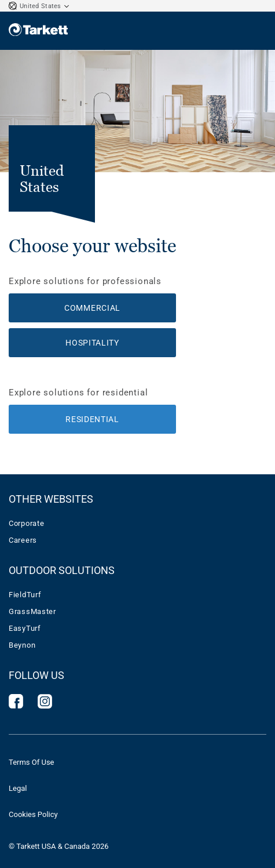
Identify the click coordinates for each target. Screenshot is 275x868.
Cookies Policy (33, 814)
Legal (18, 788)
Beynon (22, 645)
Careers (23, 540)
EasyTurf (25, 628)
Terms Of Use (31, 762)
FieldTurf (25, 595)
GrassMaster (32, 611)
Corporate (26, 523)
